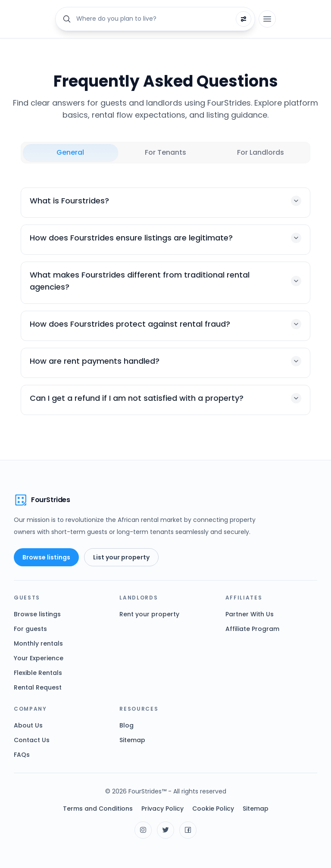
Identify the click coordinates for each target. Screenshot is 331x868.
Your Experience (39, 658)
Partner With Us (250, 614)
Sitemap (132, 740)
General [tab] (70, 152)
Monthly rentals (38, 643)
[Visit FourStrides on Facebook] (188, 830)
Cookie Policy (213, 809)
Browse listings (46, 557)
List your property (121, 557)
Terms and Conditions (98, 809)
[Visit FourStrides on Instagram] (143, 830)
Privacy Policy (162, 809)
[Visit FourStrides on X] (165, 830)
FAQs (22, 755)
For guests (30, 629)
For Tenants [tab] (165, 152)
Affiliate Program (252, 629)
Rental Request (38, 687)
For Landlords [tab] (261, 152)
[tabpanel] (165, 301)
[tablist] (165, 153)
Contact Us (32, 740)
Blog (126, 725)
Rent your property (149, 614)
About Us (28, 725)
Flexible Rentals (38, 673)
